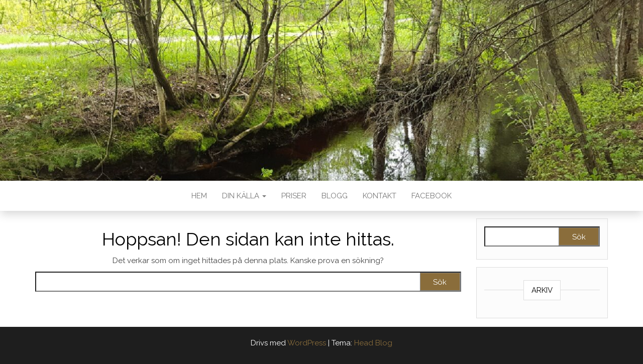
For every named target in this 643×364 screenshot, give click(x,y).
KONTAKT (380, 196)
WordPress (307, 343)
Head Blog (373, 343)
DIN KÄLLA (244, 196)
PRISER (294, 196)
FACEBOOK (432, 196)
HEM (199, 196)
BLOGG (335, 196)
